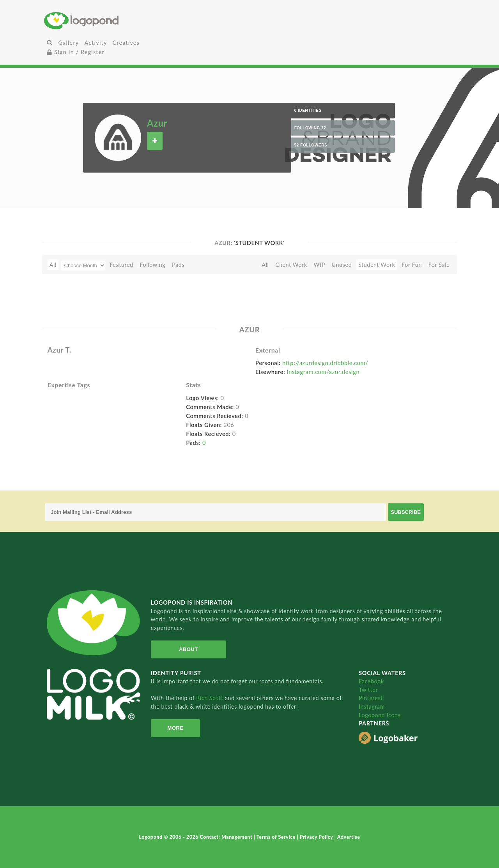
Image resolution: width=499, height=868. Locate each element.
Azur (157, 123)
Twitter (368, 690)
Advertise (349, 837)
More (176, 728)
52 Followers (311, 145)
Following (152, 265)
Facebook (371, 681)
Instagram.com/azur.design (323, 372)
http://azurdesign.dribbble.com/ (325, 363)
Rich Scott (211, 698)
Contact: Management (227, 837)
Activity (96, 43)
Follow (155, 141)
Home (112, 20)
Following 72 (310, 128)
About (188, 649)
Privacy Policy (317, 837)
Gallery (68, 43)
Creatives (126, 43)
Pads (178, 265)
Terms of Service (277, 837)
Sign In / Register (76, 52)
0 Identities (308, 110)
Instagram (372, 707)
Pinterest (371, 698)
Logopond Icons (380, 715)
